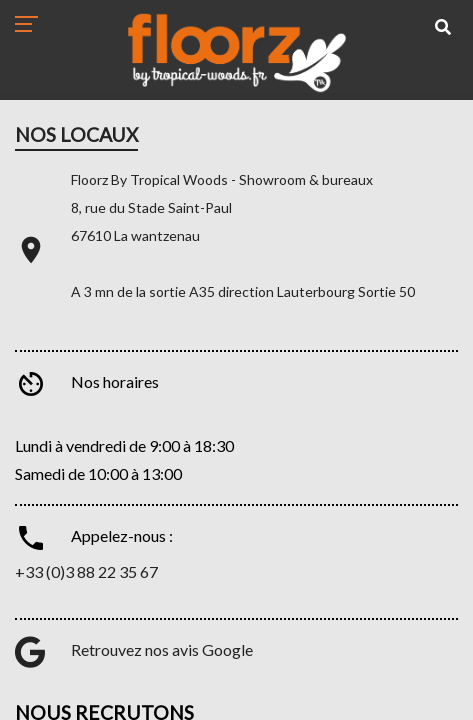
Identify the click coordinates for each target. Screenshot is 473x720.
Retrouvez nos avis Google (162, 649)
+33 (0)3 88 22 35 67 (86, 571)
